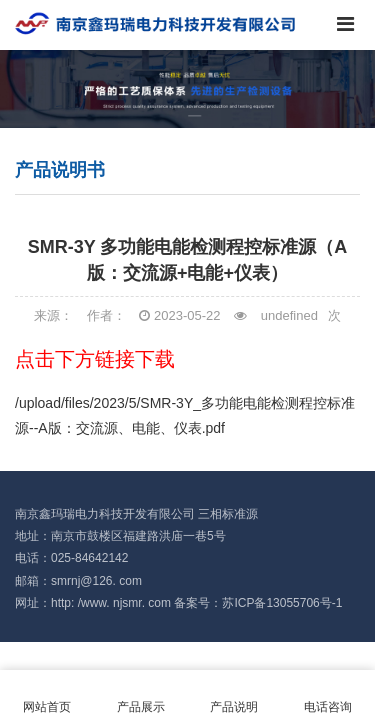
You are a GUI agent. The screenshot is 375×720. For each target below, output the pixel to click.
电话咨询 (328, 695)
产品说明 (235, 695)
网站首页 (47, 695)
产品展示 (141, 695)
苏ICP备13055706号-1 (282, 603)
